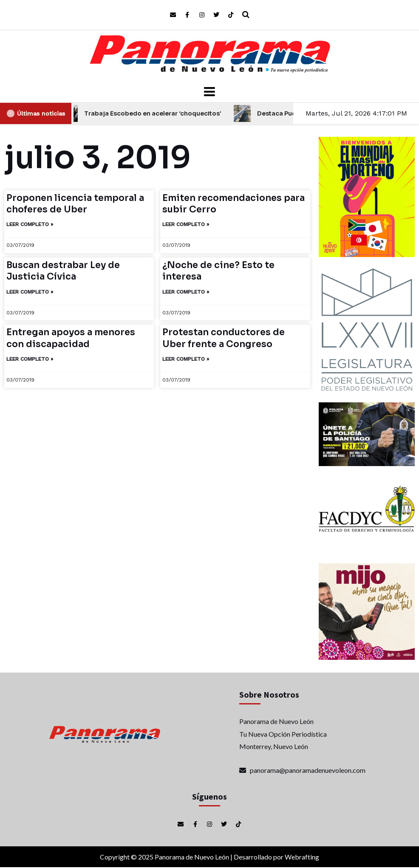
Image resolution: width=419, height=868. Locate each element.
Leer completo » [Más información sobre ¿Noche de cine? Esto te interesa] (186, 292)
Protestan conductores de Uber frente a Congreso (224, 338)
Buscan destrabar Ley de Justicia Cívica (63, 271)
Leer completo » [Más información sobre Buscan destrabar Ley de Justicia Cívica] (30, 292)
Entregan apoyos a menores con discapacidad (71, 338)
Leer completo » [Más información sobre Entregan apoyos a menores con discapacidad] (30, 359)
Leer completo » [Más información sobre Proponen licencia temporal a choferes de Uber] (30, 224)
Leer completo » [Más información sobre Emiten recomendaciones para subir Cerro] (186, 224)
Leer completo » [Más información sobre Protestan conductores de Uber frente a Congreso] (186, 359)
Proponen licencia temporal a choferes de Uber (75, 204)
